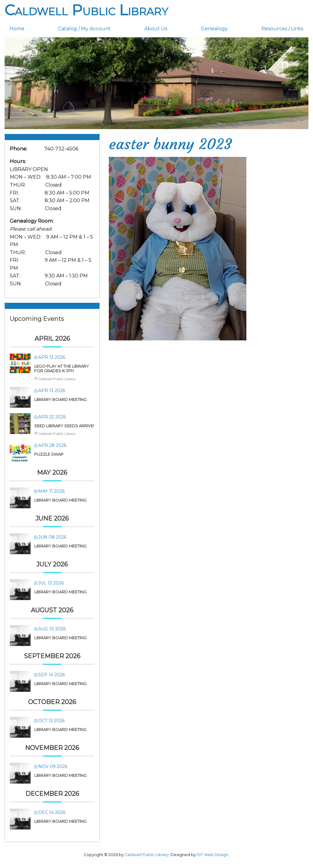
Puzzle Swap (49, 454)
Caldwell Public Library (86, 10)
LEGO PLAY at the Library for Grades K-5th (62, 369)
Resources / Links (282, 29)
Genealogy (214, 29)
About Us (156, 29)
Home (17, 29)
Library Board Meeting (60, 399)
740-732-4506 (61, 149)
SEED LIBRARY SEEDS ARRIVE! (64, 426)
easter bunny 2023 (170, 144)
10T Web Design (213, 855)
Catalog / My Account (84, 29)
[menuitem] (29, 29)
